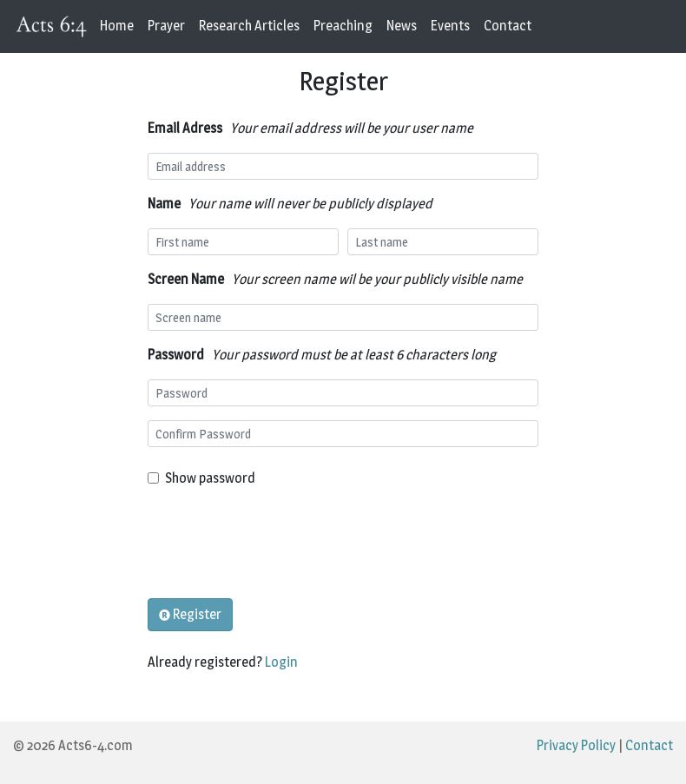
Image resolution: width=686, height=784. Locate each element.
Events (450, 26)
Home (117, 26)
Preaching (343, 26)
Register (190, 614)
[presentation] (280, 544)
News (402, 26)
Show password (210, 478)
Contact (508, 26)
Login (281, 662)
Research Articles (249, 26)
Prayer (166, 26)
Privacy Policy (576, 745)
